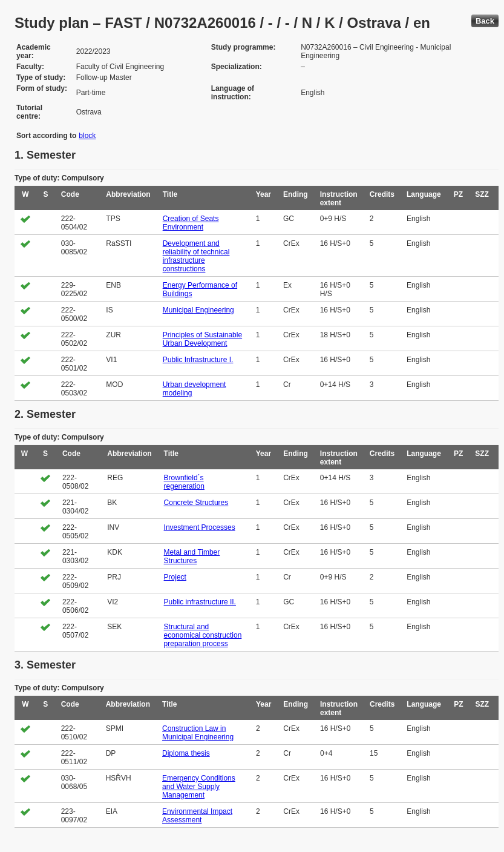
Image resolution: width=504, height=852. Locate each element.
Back (485, 21)
